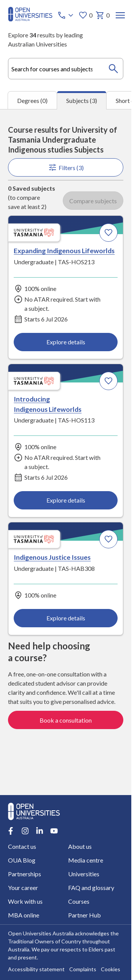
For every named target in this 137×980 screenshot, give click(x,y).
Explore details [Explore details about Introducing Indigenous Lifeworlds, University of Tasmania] (65, 500)
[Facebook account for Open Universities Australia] (11, 831)
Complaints (83, 970)
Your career (23, 888)
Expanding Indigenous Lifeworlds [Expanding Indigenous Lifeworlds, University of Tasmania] (64, 251)
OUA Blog (22, 860)
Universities (84, 874)
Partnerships (25, 874)
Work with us (25, 901)
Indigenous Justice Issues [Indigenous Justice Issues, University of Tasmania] (52, 557)
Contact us (22, 846)
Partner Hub (84, 915)
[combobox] (66, 69)
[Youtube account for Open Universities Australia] (54, 831)
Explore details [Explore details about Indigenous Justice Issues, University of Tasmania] (65, 618)
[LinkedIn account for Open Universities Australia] (40, 831)
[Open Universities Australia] (30, 19)
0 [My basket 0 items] (103, 15)
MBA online (24, 915)
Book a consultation (66, 720)
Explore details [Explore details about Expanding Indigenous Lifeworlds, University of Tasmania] (65, 341)
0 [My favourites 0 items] (85, 15)
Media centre (86, 860)
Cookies (111, 970)
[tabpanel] (66, 452)
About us (80, 846)
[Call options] (66, 15)
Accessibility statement (36, 970)
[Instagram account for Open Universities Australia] (25, 831)
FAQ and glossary (91, 888)
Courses (79, 901)
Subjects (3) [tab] (82, 100)
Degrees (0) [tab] (32, 100)
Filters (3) (65, 167)
